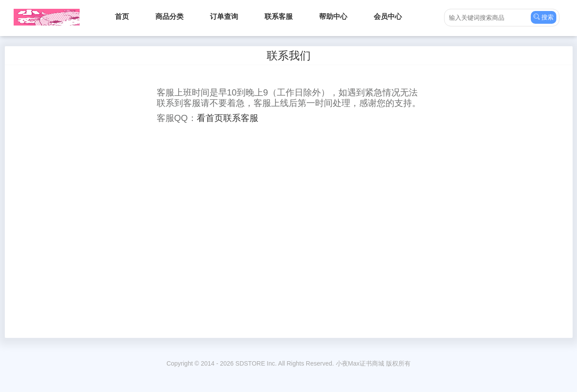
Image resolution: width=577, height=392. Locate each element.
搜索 (544, 17)
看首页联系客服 (228, 118)
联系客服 (279, 16)
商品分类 (169, 16)
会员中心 (388, 16)
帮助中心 (333, 16)
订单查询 (224, 16)
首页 (122, 16)
